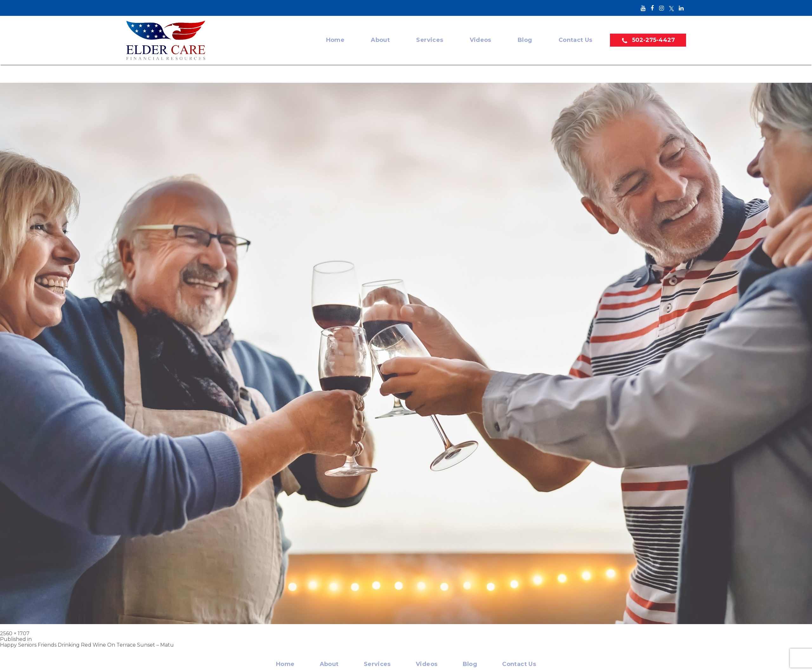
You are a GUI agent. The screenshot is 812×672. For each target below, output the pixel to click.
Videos (481, 40)
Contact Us (576, 40)
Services (430, 40)
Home (335, 40)
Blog (525, 40)
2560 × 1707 (15, 633)
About (380, 40)
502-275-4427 (654, 40)
